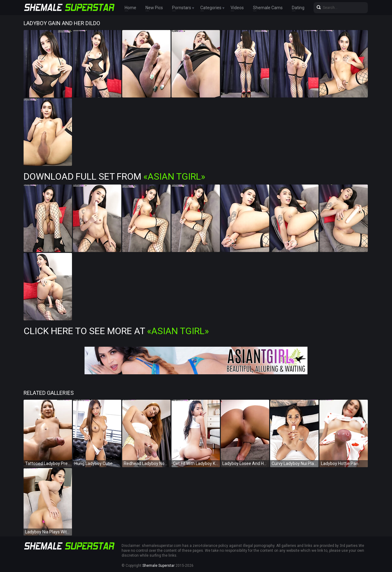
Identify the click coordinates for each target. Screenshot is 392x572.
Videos (237, 8)
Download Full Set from (114, 176)
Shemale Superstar (158, 566)
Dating (298, 8)
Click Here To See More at (116, 331)
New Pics (154, 8)
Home (130, 8)
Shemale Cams (268, 8)
